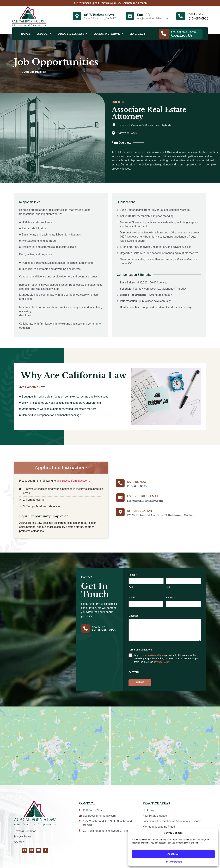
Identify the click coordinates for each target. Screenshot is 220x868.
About (44, 34)
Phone (170, 598)
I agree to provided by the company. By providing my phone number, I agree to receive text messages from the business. (166, 659)
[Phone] (181, 16)
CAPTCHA (134, 672)
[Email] (130, 16)
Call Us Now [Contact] (99, 627)
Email (133, 598)
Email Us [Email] (143, 15)
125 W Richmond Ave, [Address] (100, 15)
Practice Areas (73, 34)
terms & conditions (155, 655)
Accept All (173, 854)
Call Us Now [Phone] (196, 14)
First (131, 587)
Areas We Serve (109, 34)
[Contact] (164, 34)
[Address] (77, 16)
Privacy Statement (173, 862)
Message (133, 616)
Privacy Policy (162, 662)
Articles (138, 34)
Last (168, 587)
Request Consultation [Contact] (184, 32)
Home (26, 34)
